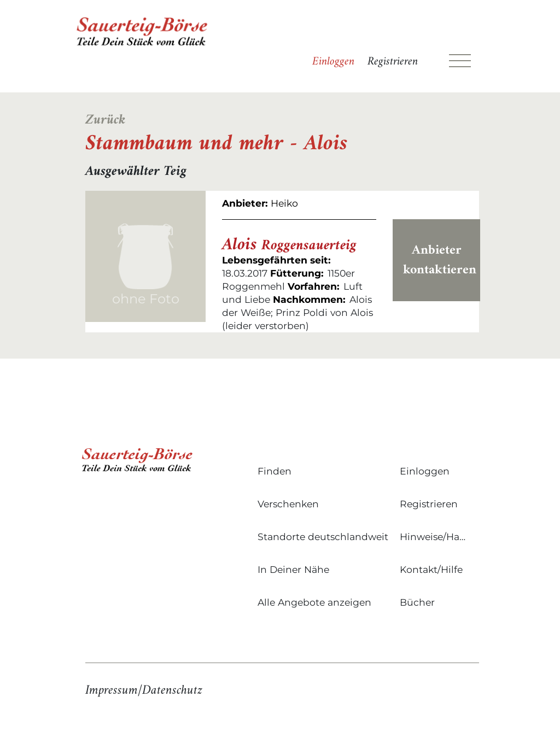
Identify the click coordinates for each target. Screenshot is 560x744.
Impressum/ (114, 690)
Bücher (417, 602)
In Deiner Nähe (293, 569)
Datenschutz (172, 690)
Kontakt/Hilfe (431, 569)
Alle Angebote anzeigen (314, 602)
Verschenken (288, 504)
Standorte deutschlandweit (323, 537)
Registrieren (393, 62)
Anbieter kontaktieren (440, 260)
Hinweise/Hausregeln (435, 537)
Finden (275, 471)
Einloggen (333, 62)
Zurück (105, 120)
